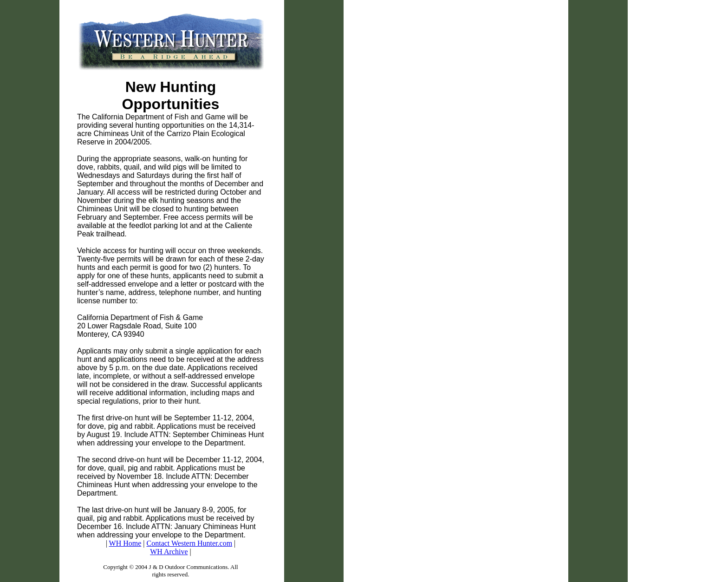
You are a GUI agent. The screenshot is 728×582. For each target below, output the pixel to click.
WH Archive (169, 552)
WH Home (125, 543)
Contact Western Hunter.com (190, 543)
